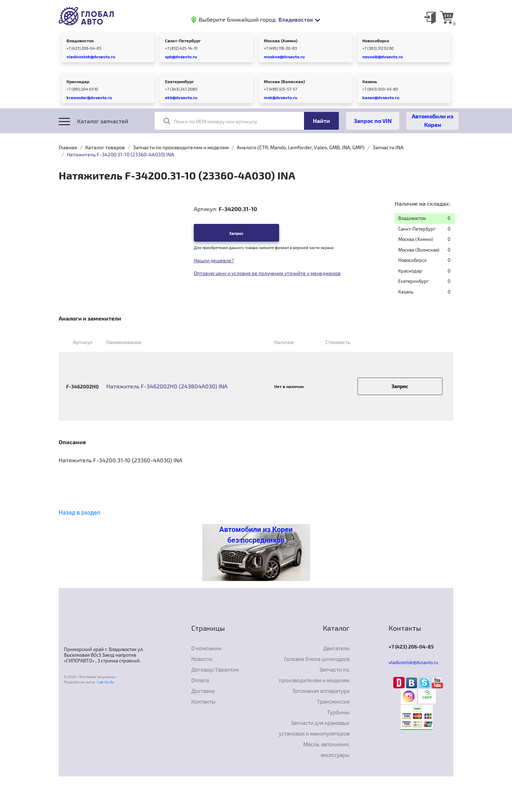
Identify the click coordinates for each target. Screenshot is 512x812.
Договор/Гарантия (215, 670)
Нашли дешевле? (214, 260)
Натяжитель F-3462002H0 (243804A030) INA (167, 386)
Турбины (338, 712)
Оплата (200, 680)
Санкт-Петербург (183, 41)
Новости (202, 659)
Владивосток (80, 41)
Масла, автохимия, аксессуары (326, 749)
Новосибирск (376, 41)
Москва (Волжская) (284, 81)
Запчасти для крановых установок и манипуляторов (314, 728)
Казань (370, 81)
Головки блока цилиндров (317, 659)
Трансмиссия (333, 701)
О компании (206, 648)
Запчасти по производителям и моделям (181, 147)
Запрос (236, 233)
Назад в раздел (79, 513)
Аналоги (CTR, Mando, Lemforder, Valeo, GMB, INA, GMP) (301, 147)
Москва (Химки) (281, 41)
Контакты (203, 701)
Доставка (203, 691)
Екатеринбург (180, 81)
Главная (68, 147)
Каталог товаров (105, 147)
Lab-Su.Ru (106, 682)
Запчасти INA (388, 147)
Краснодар (78, 81)
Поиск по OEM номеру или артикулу (210, 121)
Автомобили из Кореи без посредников (256, 535)
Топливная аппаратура (321, 691)
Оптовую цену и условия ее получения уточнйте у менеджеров (267, 273)
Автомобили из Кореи (433, 120)
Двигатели (336, 648)
